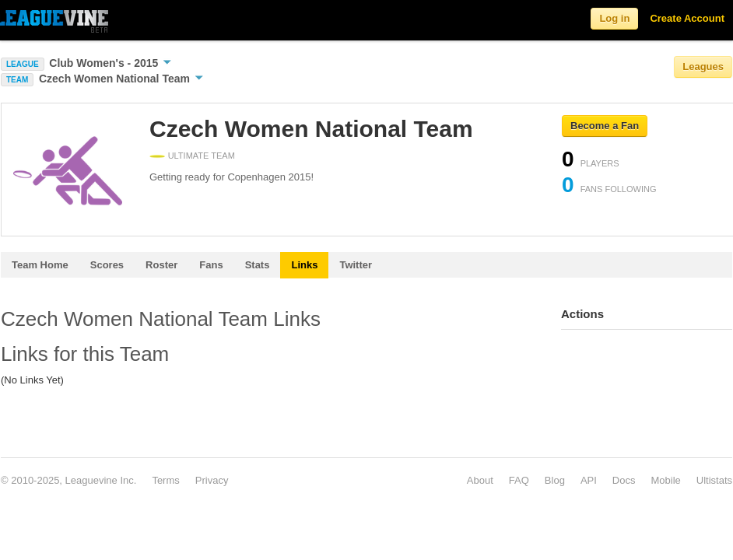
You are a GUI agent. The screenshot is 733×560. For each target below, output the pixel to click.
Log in (614, 18)
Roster (161, 265)
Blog (555, 480)
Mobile (665, 480)
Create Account (687, 18)
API (589, 480)
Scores (107, 265)
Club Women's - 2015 (110, 63)
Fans (211, 265)
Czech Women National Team (121, 79)
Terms (165, 480)
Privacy (212, 480)
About (480, 480)
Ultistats (714, 480)
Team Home (40, 265)
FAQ (519, 480)
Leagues (703, 66)
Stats (258, 265)
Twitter (356, 265)
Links (304, 265)
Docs (624, 480)
